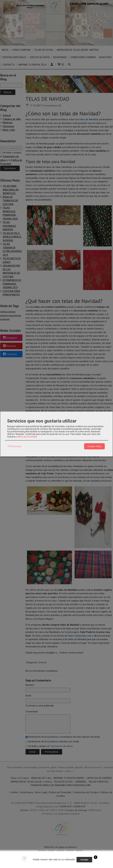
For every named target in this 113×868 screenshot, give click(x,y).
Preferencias (15, 446)
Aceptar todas (94, 446)
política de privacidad (26, 437)
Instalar (84, 860)
